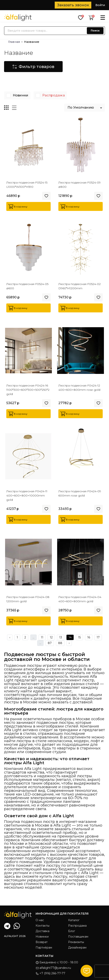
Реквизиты (76, 942)
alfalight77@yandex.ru (53, 968)
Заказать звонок (73, 5)
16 (89, 637)
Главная (15, 42)
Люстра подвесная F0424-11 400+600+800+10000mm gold (27, 495)
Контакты (43, 926)
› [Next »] (69, 643)
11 (42, 637)
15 (79, 637)
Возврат (42, 942)
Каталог (74, 920)
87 (50, 643)
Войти (100, 5)
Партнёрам (44, 948)
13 (61, 637)
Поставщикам (78, 937)
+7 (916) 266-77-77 (50, 973)
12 (51, 637)
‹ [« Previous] (10, 637)
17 (98, 637)
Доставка (43, 931)
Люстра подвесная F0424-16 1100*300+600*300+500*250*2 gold (28, 390)
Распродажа (54, 95)
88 (60, 643)
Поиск (95, 31)
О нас (40, 920)
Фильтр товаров (33, 67)
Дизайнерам (77, 948)
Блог (72, 931)
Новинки (21, 95)
